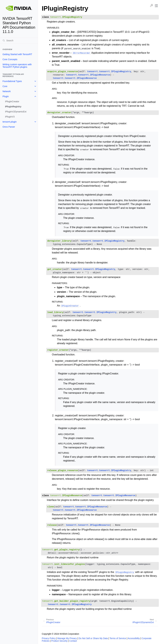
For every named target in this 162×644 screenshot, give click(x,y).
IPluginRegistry (13, 107)
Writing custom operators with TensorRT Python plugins (17, 66)
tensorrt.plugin (10, 122)
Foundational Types (12, 81)
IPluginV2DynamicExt (16, 112)
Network (7, 91)
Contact (73, 641)
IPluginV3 (10, 117)
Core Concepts (10, 59)
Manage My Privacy (67, 638)
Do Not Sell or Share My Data (93, 638)
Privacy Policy (49, 638)
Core (5, 86)
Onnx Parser (9, 127)
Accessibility (134, 638)
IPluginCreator (12, 101)
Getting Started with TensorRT (17, 54)
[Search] (19, 41)
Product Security (59, 641)
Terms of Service (118, 638)
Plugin (6, 96)
